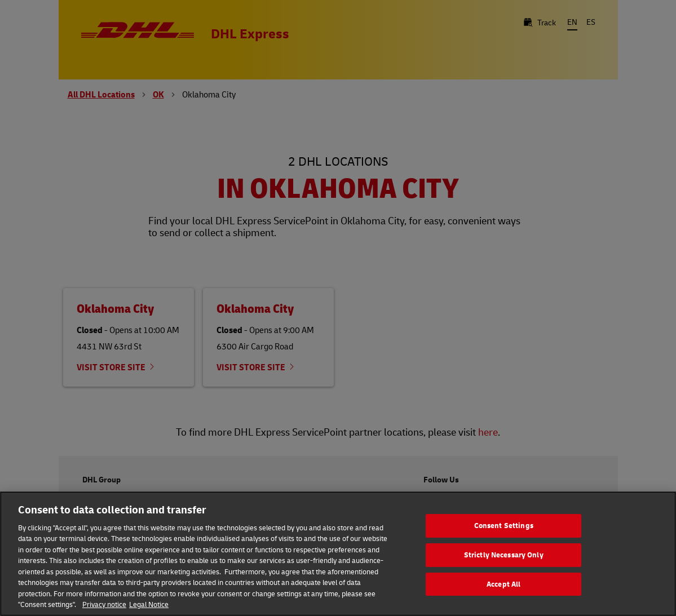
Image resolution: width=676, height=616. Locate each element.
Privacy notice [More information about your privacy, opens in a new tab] (104, 604)
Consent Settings (504, 526)
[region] (338, 554)
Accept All (503, 584)
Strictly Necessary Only (504, 555)
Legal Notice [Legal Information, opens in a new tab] (149, 604)
